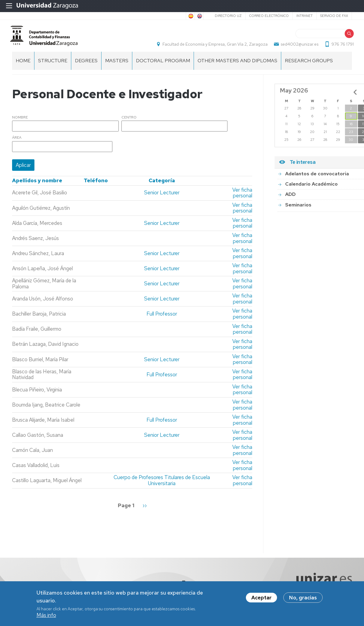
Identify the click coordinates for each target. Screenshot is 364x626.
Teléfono (96, 187)
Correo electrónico (269, 16)
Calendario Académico (311, 190)
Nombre (20, 124)
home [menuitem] (23, 67)
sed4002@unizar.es (298, 47)
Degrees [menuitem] (86, 67)
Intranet (304, 16)
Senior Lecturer (162, 199)
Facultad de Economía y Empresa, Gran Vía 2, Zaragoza (213, 47)
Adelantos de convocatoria (317, 180)
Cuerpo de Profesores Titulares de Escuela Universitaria (162, 487)
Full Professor (162, 320)
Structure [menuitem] (53, 67)
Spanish (190, 16)
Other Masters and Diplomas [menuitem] (237, 67)
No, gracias (303, 598)
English (199, 16)
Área (17, 144)
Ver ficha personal (242, 199)
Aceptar (261, 598)
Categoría (162, 187)
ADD (290, 201)
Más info (46, 615)
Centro (129, 124)
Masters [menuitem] (117, 67)
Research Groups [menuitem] (309, 67)
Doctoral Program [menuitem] (163, 67)
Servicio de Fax (334, 16)
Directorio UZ (228, 16)
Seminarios (298, 211)
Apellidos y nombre (37, 187)
